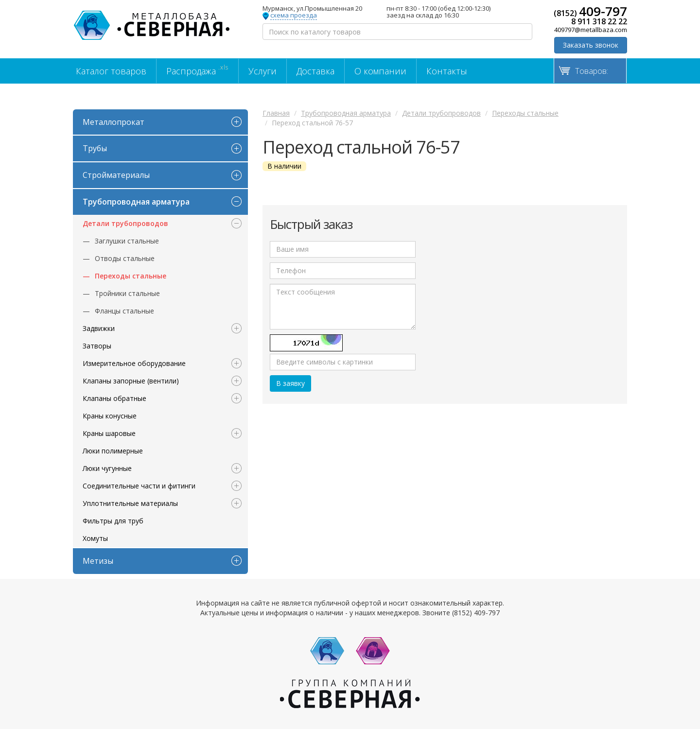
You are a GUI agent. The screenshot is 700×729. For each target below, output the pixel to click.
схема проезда (294, 16)
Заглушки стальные (127, 241)
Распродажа (197, 70)
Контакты (447, 71)
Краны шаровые (109, 433)
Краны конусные (110, 416)
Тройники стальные (127, 293)
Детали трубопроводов (125, 223)
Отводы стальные (125, 258)
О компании (380, 71)
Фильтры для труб (113, 521)
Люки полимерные (113, 451)
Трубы (95, 148)
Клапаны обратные (114, 398)
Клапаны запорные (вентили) (131, 381)
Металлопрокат (114, 122)
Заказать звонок (591, 45)
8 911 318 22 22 (599, 21)
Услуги (262, 71)
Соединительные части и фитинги (139, 486)
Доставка (315, 71)
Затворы (97, 346)
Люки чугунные (107, 468)
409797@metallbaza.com (591, 30)
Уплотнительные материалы (130, 503)
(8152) (590, 11)
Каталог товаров (111, 71)
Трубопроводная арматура (136, 202)
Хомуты (95, 538)
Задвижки (99, 328)
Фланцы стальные (124, 311)
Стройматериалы (116, 175)
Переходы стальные (131, 276)
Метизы (98, 561)
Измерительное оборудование (134, 363)
